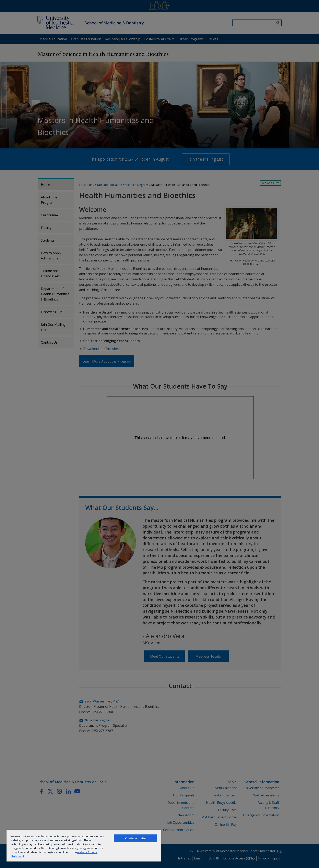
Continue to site (135, 838)
